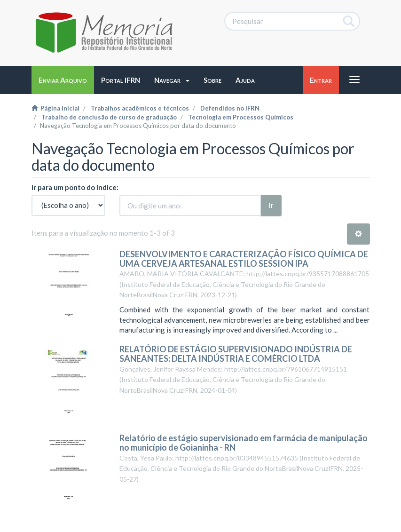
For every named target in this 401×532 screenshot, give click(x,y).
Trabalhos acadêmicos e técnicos (140, 108)
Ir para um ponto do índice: (75, 187)
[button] (172, 80)
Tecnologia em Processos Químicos (241, 117)
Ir (271, 205)
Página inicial (55, 108)
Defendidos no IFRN (230, 108)
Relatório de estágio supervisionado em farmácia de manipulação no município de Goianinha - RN (244, 443)
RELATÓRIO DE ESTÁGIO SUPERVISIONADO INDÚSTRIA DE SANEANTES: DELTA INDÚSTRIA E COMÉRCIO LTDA (236, 354)
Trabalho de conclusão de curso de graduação (109, 117)
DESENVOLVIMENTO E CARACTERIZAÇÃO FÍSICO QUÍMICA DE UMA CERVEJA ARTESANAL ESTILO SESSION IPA (244, 259)
